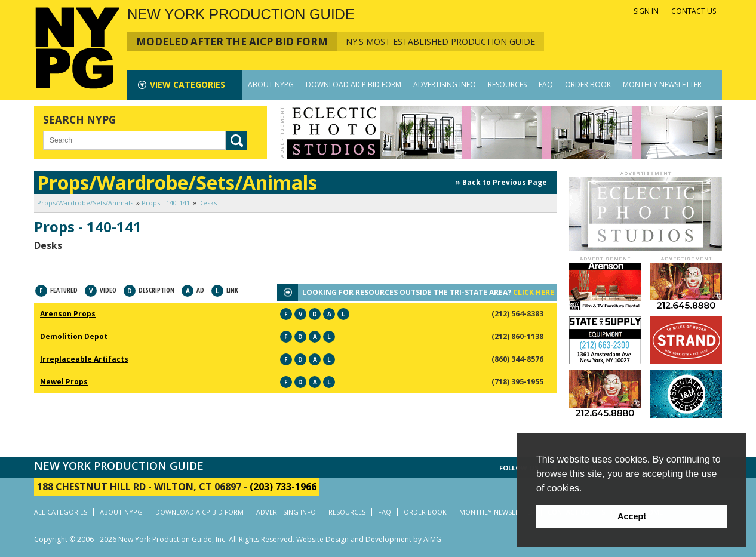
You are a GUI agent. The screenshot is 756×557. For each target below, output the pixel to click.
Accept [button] (632, 516)
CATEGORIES (188, 84)
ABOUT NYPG (271, 84)
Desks (208, 203)
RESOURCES (507, 84)
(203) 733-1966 (283, 487)
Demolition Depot (74, 336)
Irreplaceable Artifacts (84, 359)
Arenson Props (68, 314)
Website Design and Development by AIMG (369, 539)
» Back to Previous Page (501, 182)
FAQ (546, 84)
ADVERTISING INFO (445, 84)
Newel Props (64, 382)
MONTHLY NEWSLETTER (662, 84)
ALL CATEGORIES (61, 512)
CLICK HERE (534, 292)
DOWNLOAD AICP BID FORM (354, 84)
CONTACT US (694, 11)
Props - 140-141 (166, 203)
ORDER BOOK (588, 84)
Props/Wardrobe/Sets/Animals (85, 203)
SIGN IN (646, 11)
